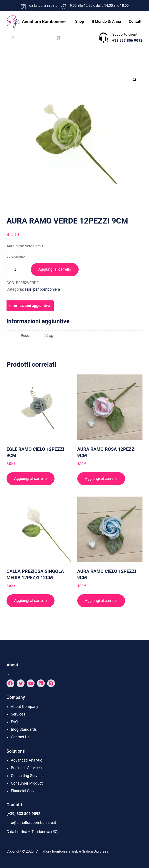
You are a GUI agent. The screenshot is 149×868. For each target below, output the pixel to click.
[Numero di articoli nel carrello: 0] (58, 38)
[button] (135, 80)
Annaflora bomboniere (44, 22)
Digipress (101, 851)
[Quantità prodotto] (17, 269)
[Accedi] (13, 38)
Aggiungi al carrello (55, 269)
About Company (25, 707)
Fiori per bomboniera (42, 289)
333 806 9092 (131, 41)
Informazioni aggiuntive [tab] (30, 306)
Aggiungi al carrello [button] (30, 479)
